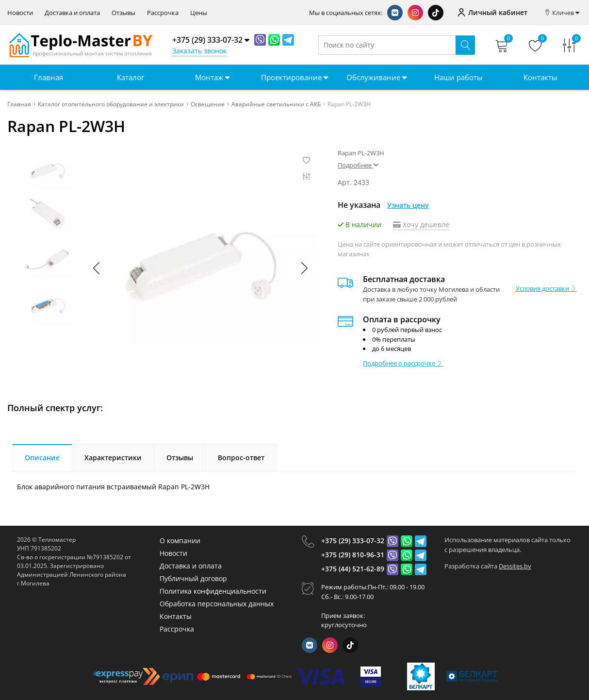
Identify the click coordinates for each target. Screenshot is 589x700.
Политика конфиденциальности (213, 591)
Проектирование (294, 77)
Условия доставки (546, 288)
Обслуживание (376, 77)
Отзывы (123, 13)
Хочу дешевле (421, 225)
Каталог (131, 77)
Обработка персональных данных (217, 604)
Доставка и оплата (72, 13)
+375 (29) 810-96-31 (353, 555)
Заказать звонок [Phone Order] (199, 51)
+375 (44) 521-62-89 (353, 569)
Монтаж (212, 77)
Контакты (540, 77)
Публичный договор (193, 578)
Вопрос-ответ (241, 458)
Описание (42, 458)
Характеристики (113, 458)
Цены (199, 13)
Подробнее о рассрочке (403, 363)
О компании (180, 541)
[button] (304, 268)
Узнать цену (408, 205)
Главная (49, 77)
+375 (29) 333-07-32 (353, 541)
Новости (20, 13)
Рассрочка (163, 13)
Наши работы (458, 77)
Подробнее (358, 165)
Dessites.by (515, 566)
